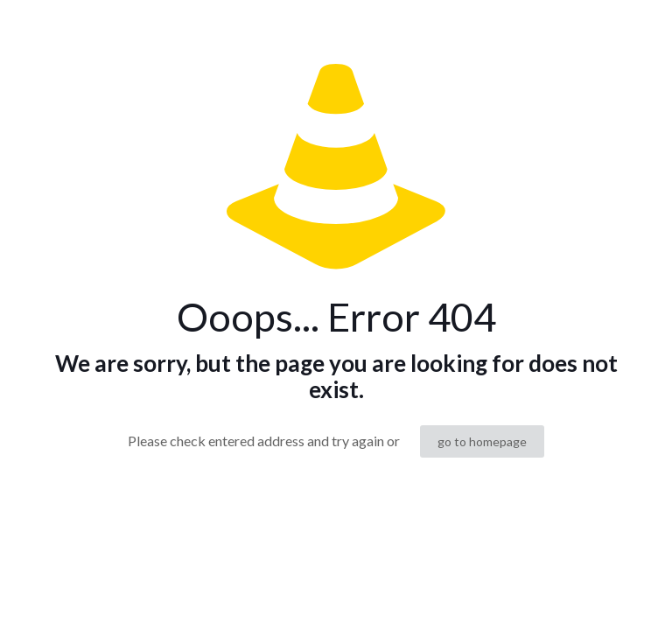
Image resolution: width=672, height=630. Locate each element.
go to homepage (482, 441)
